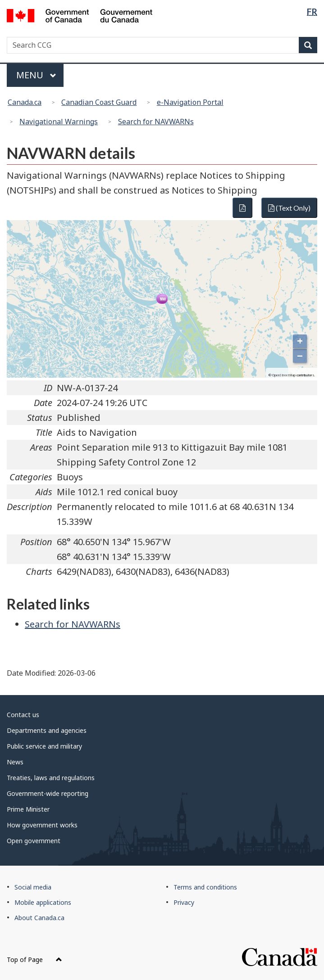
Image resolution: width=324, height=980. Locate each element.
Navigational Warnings (59, 122)
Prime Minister (28, 809)
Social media (33, 887)
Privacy (184, 902)
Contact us (23, 715)
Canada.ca (25, 102)
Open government (34, 841)
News (15, 762)
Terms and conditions (205, 887)
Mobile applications (43, 902)
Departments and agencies (47, 730)
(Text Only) (289, 208)
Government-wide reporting (48, 793)
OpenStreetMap (284, 375)
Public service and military (44, 746)
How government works (42, 825)
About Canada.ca (39, 918)
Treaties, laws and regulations (51, 778)
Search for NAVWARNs (156, 122)
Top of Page (34, 960)
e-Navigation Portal (190, 102)
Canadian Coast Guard (99, 102)
